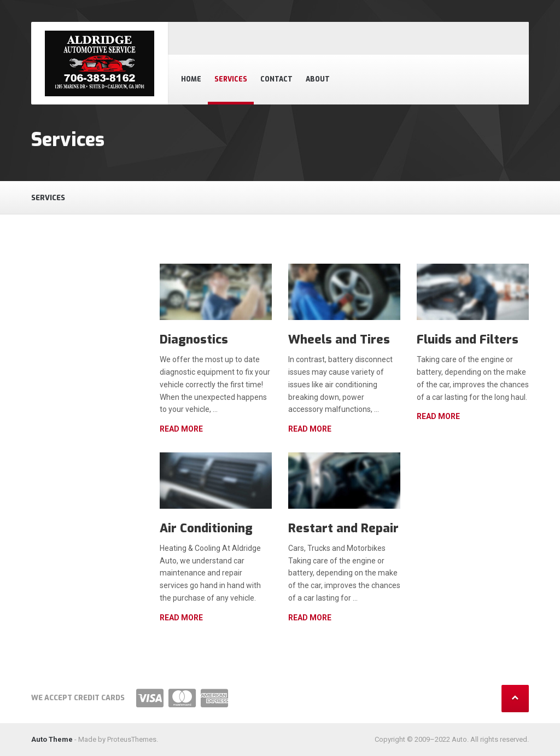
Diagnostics (194, 339)
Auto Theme (52, 739)
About (318, 79)
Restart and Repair (343, 528)
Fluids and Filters (468, 339)
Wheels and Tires (339, 339)
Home (191, 79)
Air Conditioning (206, 528)
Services (231, 79)
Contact (276, 79)
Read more (181, 429)
